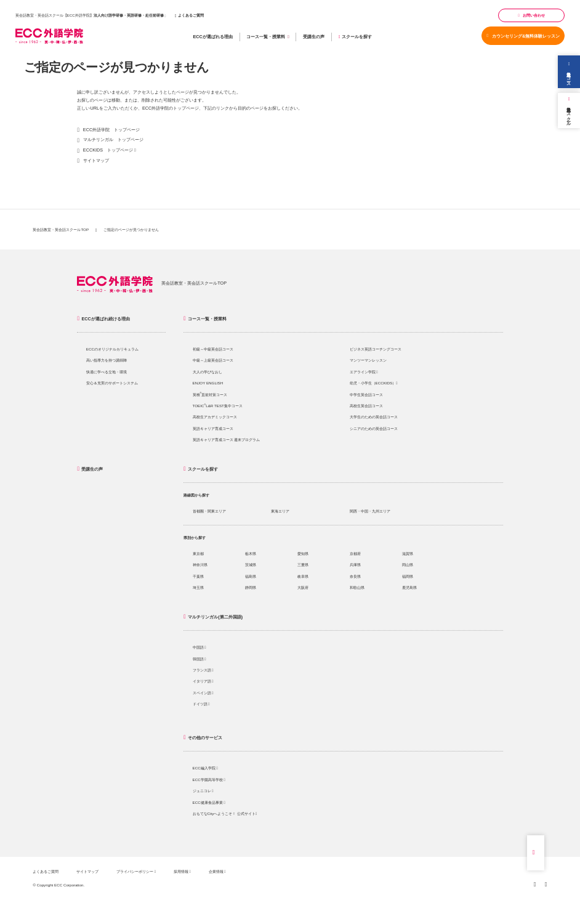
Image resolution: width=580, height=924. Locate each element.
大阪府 (303, 587)
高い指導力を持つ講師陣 (107, 360)
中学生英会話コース (366, 395)
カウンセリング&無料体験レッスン (524, 36)
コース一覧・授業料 (268, 37)
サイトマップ (96, 160)
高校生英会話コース (366, 406)
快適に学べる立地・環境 (107, 372)
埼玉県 (198, 587)
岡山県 (408, 565)
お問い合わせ (531, 15)
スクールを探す (355, 37)
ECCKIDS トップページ (108, 150)
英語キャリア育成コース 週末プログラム (227, 440)
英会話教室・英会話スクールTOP (61, 229)
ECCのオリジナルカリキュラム (112, 349)
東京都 (198, 553)
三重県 (303, 565)
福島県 (251, 576)
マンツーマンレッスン (368, 360)
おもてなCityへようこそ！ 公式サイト (225, 813)
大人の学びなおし (207, 372)
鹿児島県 (409, 587)
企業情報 (217, 871)
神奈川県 (200, 565)
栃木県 (251, 553)
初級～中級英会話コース (213, 349)
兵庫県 (355, 565)
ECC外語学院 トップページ (111, 130)
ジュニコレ (203, 791)
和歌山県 (357, 587)
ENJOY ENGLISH (208, 383)
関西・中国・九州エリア (370, 511)
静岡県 (251, 587)
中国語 (199, 647)
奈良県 (355, 576)
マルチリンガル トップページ (113, 140)
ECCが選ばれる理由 (212, 37)
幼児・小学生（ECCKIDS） (374, 383)
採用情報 (182, 871)
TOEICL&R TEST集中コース (218, 406)
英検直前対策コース (210, 395)
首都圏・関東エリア (209, 511)
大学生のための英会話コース (374, 417)
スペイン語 (203, 693)
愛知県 (303, 553)
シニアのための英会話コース (374, 428)
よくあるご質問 (189, 15)
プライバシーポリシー (136, 871)
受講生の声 (314, 37)
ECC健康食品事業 (209, 802)
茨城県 (251, 565)
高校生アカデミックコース (215, 417)
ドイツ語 (201, 704)
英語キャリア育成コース (213, 428)
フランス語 (203, 670)
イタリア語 (203, 681)
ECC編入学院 (205, 768)
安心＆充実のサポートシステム (112, 383)
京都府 (355, 553)
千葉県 (198, 576)
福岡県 (408, 576)
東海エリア (280, 511)
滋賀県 (408, 553)
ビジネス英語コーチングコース (376, 349)
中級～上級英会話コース (213, 360)
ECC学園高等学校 (209, 780)
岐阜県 (303, 576)
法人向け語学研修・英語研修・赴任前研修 (129, 15)
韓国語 (199, 659)
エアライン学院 (364, 372)
